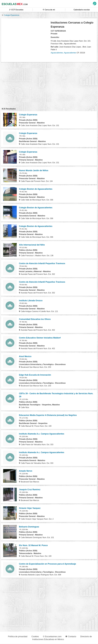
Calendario (82, 10)
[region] (26, 40)
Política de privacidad (18, 637)
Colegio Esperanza (11, 15)
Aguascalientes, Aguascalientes (63, 53)
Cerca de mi (49, 10)
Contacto (71, 637)
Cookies (35, 637)
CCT (16, 10)
